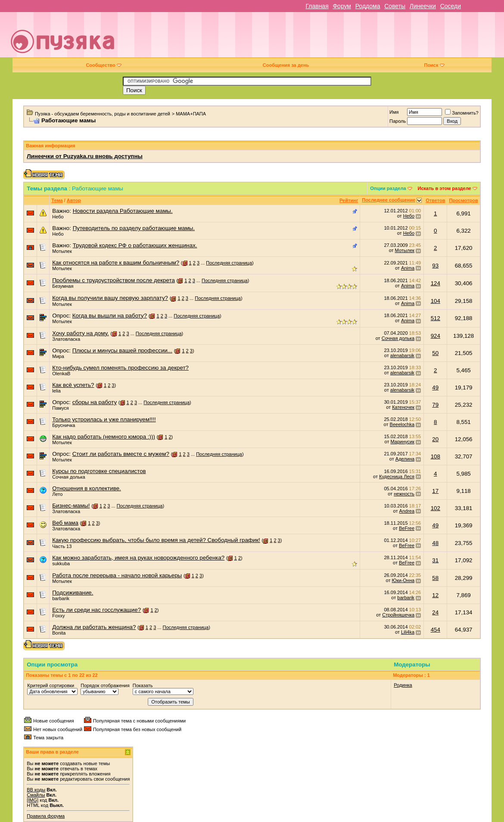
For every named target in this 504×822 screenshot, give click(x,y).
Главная (317, 6)
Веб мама (65, 523)
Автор (74, 200)
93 (435, 266)
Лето (57, 494)
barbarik (61, 598)
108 (436, 456)
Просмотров (463, 200)
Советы (395, 6)
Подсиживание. (73, 593)
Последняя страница (229, 263)
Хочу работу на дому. (80, 333)
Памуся (61, 408)
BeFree (407, 528)
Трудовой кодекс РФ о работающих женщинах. (135, 245)
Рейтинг (349, 200)
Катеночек (403, 407)
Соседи (451, 6)
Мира (58, 356)
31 (435, 560)
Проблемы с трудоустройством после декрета (114, 280)
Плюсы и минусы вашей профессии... (122, 350)
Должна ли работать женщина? (94, 627)
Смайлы (36, 795)
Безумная (63, 286)
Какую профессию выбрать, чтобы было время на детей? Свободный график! (156, 540)
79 (435, 405)
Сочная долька (398, 338)
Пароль (398, 121)
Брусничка (64, 425)
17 (435, 491)
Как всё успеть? (73, 385)
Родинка (403, 685)
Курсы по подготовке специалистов (99, 471)
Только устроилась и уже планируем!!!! (104, 419)
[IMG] (33, 800)
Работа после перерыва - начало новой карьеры (117, 575)
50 (435, 353)
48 (435, 543)
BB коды (36, 790)
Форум (342, 6)
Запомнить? (462, 113)
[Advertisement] (314, 38)
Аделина (405, 459)
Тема (57, 200)
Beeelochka (402, 424)
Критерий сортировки (51, 685)
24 (435, 612)
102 (436, 508)
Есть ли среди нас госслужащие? (96, 610)
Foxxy (58, 616)
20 (435, 439)
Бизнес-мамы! (71, 506)
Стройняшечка (398, 615)
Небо (58, 217)
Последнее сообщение (389, 200)
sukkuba (61, 564)
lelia (56, 391)
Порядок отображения (105, 685)
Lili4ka (408, 632)
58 (435, 578)
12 (435, 595)
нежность (404, 494)
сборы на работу (95, 402)
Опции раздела (388, 188)
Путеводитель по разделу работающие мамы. (134, 228)
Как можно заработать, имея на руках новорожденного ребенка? (138, 558)
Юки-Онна (403, 580)
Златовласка (66, 339)
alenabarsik (402, 355)
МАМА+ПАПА (191, 114)
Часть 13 (62, 546)
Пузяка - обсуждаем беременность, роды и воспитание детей (103, 114)
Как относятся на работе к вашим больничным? (116, 263)
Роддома (368, 6)
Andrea (407, 511)
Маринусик (403, 442)
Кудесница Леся (397, 476)
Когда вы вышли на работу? (110, 316)
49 (435, 388)
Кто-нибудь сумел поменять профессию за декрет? (120, 368)
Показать (143, 685)
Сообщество (103, 65)
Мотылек (62, 251)
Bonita (59, 633)
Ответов (435, 200)
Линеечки (423, 6)
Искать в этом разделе (445, 188)
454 (436, 630)
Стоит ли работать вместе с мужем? (121, 454)
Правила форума (46, 816)
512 (436, 318)
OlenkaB (61, 374)
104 (436, 301)
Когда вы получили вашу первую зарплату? (110, 298)
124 (436, 283)
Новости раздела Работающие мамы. (123, 211)
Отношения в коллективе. (87, 488)
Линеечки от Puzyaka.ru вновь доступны (85, 156)
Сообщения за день (286, 65)
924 (436, 336)
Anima (408, 268)
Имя (394, 112)
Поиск (434, 65)
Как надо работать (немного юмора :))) (104, 437)
